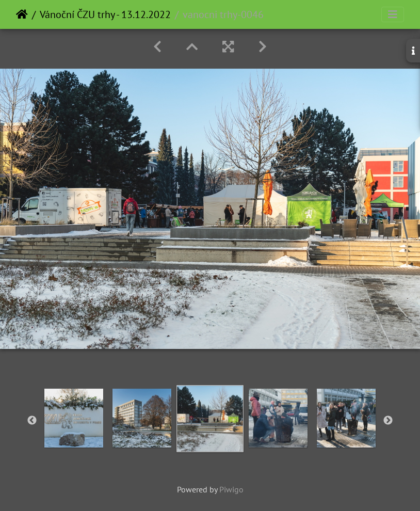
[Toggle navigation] (393, 14)
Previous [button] (32, 421)
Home (22, 14)
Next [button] (388, 421)
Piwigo (231, 489)
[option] (74, 418)
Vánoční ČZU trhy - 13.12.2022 (105, 14)
